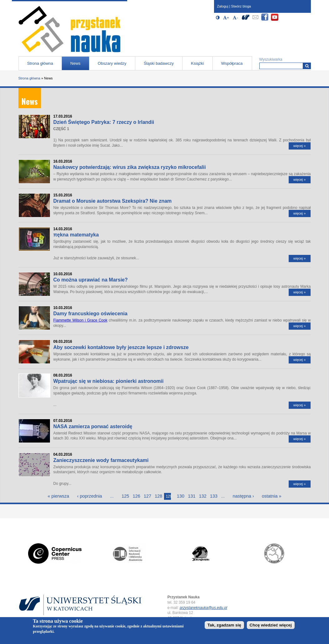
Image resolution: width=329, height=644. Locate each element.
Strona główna (40, 63)
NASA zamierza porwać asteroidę (93, 426)
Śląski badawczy (159, 63)
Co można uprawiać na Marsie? (91, 280)
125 (125, 496)
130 (181, 496)
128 (158, 496)
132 (203, 496)
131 (192, 496)
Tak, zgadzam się (224, 626)
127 (147, 496)
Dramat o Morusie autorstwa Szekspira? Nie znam (113, 201)
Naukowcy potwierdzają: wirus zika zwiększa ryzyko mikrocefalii (130, 167)
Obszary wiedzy (112, 63)
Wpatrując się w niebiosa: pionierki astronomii (109, 381)
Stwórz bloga (241, 6)
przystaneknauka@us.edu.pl (203, 608)
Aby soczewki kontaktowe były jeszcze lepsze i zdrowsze (121, 347)
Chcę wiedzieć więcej (271, 626)
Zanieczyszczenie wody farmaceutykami (101, 460)
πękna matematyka (76, 235)
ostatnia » (272, 496)
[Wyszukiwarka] (307, 66)
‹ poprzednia (90, 496)
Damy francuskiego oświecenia (90, 314)
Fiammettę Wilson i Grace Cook (80, 320)
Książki (197, 63)
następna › (243, 496)
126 (137, 496)
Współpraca (232, 63)
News (75, 63)
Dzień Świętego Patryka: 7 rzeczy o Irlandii (104, 122)
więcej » (300, 146)
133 (214, 496)
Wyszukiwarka (271, 59)
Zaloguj (223, 6)
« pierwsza (58, 496)
